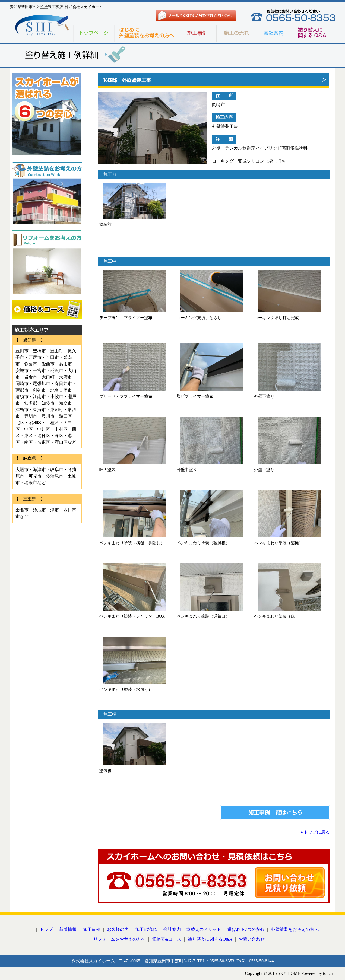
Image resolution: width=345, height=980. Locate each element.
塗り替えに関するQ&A (210, 939)
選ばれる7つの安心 (246, 929)
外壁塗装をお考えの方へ (295, 929)
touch (328, 973)
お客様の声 (118, 929)
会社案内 (172, 929)
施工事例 (92, 929)
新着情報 (68, 929)
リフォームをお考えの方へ (119, 939)
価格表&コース (167, 939)
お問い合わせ (252, 939)
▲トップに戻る (315, 832)
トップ (46, 929)
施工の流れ (146, 929)
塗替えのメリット (204, 929)
